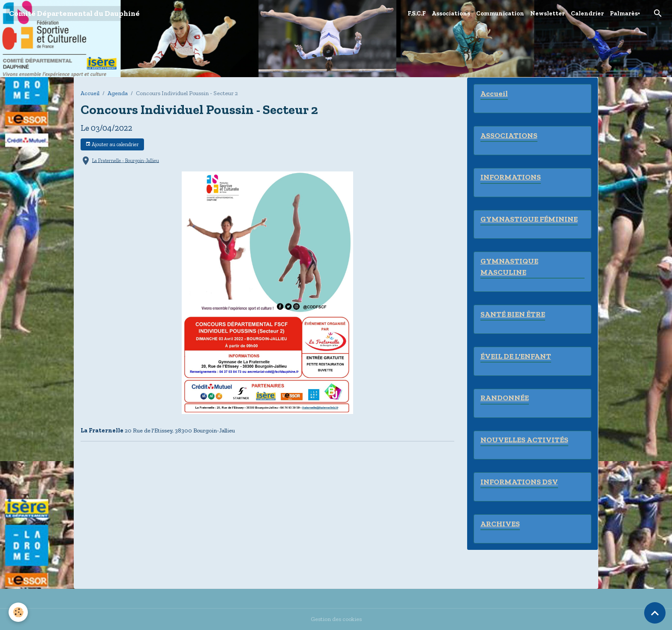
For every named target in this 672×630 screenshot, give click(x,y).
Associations (451, 13)
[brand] (74, 13)
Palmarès (624, 13)
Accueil (90, 93)
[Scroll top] (655, 613)
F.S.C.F (417, 13)
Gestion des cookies (336, 619)
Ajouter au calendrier (112, 144)
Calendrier (587, 13)
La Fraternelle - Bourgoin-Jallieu (126, 160)
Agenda (118, 93)
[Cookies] (18, 612)
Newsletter (547, 13)
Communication (500, 13)
